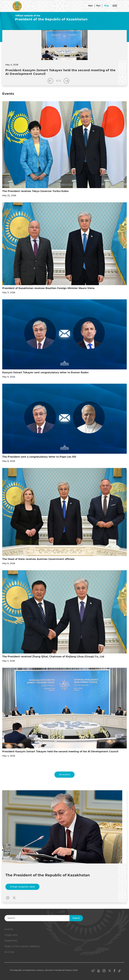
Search (76, 918)
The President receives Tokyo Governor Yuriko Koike (35, 191)
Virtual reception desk (22, 887)
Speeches (11, 941)
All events (64, 775)
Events (9, 929)
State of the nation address (22, 946)
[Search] (42, 918)
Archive (9, 952)
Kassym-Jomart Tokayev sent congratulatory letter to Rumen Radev (45, 372)
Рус (98, 6)
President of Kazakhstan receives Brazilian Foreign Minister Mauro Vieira (48, 288)
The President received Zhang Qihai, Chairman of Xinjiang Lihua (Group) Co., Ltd (53, 657)
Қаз (90, 6)
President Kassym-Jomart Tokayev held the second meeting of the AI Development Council (60, 751)
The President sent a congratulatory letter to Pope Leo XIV (39, 457)
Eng (106, 6)
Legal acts (11, 935)
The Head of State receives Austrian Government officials (38, 559)
